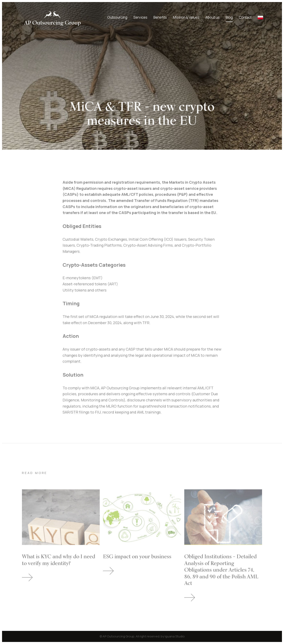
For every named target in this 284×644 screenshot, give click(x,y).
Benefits (160, 17)
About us (212, 17)
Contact (245, 17)
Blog (229, 17)
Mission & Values (186, 17)
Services (140, 17)
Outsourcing (117, 17)
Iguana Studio (175, 636)
